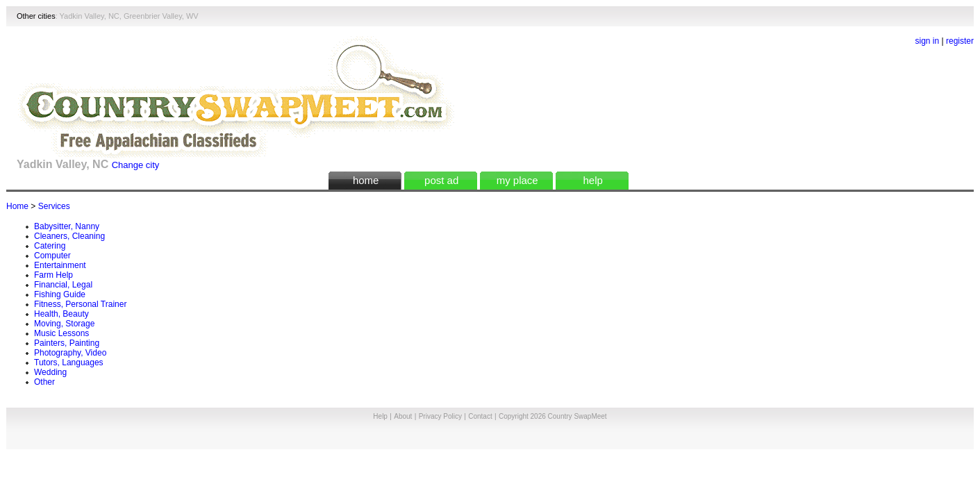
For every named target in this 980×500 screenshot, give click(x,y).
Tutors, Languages (69, 362)
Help (380, 416)
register (960, 41)
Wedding (50, 372)
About (403, 416)
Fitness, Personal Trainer (80, 304)
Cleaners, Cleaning (69, 236)
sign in (928, 41)
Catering (50, 246)
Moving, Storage (64, 324)
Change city (136, 165)
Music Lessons (61, 333)
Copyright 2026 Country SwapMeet (553, 416)
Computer (52, 256)
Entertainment (60, 265)
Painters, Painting (67, 343)
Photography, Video (70, 353)
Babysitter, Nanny (67, 226)
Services (54, 206)
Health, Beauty (61, 314)
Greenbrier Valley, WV (161, 16)
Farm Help (53, 275)
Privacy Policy (440, 416)
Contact (480, 416)
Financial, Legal (63, 285)
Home (17, 206)
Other (44, 382)
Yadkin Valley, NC (90, 16)
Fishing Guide (60, 294)
